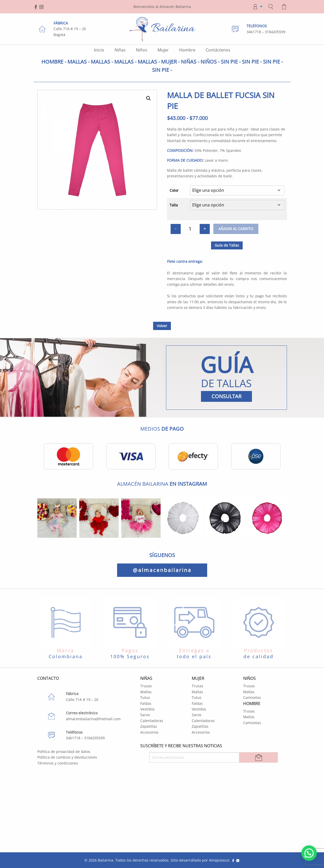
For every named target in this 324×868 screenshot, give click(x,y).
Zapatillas (149, 726)
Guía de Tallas (227, 245)
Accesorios (149, 732)
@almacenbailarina (162, 570)
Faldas (146, 703)
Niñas (120, 50)
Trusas (146, 686)
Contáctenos (218, 50)
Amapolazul (219, 860)
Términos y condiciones (58, 763)
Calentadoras (152, 721)
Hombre (187, 50)
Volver (162, 326)
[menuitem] (256, 7)
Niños (142, 50)
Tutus (145, 697)
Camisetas (252, 697)
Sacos (145, 715)
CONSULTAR (226, 396)
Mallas (146, 692)
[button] (148, 98)
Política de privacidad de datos (64, 752)
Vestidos (147, 709)
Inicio (99, 50)
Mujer (163, 50)
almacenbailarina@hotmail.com (93, 719)
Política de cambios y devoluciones (67, 757)
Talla (174, 205)
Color (174, 190)
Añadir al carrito (236, 229)
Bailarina (106, 860)
